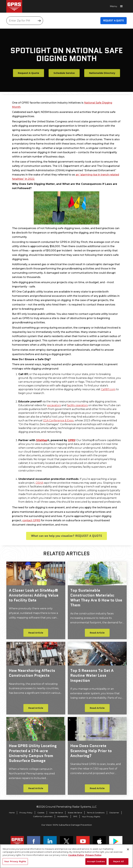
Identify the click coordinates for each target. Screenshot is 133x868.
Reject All (119, 861)
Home (12, 813)
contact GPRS (31, 520)
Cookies (41, 813)
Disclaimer (114, 813)
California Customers (43, 816)
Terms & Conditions (96, 813)
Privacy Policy (26, 813)
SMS (75, 816)
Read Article (36, 633)
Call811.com (108, 389)
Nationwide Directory (102, 73)
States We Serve (75, 813)
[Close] (128, 849)
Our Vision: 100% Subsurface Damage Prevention (67, 825)
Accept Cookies (96, 861)
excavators (54, 405)
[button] (117, 6)
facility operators (77, 405)
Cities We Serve (56, 813)
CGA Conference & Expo (58, 420)
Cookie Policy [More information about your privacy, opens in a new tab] (76, 855)
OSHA (39, 483)
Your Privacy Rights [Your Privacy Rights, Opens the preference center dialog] (15, 861)
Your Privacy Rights (91, 817)
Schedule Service (64, 73)
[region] (66, 856)
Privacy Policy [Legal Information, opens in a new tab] (93, 855)
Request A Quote (114, 21)
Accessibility (63, 816)
